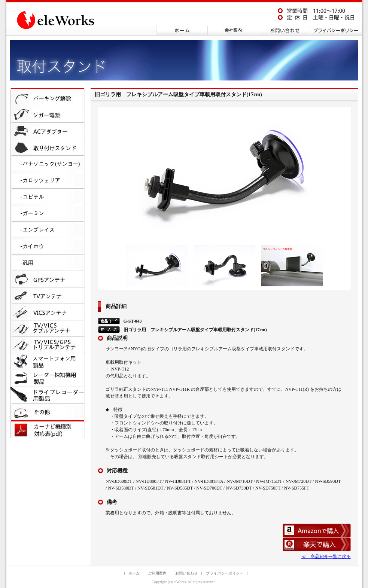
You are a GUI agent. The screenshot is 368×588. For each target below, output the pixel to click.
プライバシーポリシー (225, 573)
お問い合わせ (186, 573)
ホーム (134, 573)
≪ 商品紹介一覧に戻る (326, 557)
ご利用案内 (157, 573)
